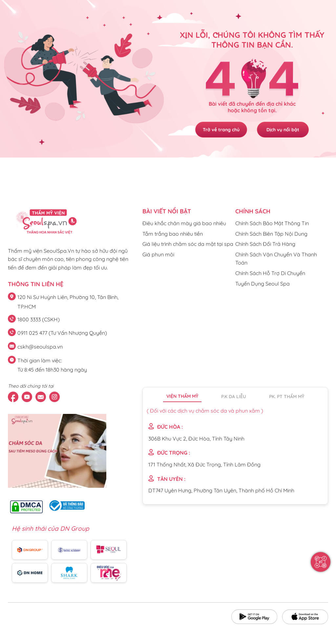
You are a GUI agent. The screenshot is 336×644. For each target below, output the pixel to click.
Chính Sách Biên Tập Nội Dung (271, 234)
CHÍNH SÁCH (253, 211)
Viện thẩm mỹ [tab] (182, 396)
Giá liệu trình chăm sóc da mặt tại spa (188, 244)
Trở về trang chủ (221, 130)
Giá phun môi (158, 254)
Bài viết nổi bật (167, 211)
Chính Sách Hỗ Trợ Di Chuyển (270, 273)
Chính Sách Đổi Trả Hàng (265, 244)
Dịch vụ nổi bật (283, 130)
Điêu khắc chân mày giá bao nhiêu (184, 223)
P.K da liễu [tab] (234, 397)
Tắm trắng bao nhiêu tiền (173, 234)
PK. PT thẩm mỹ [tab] (287, 397)
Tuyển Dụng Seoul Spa (262, 284)
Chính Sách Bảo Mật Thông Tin (272, 223)
